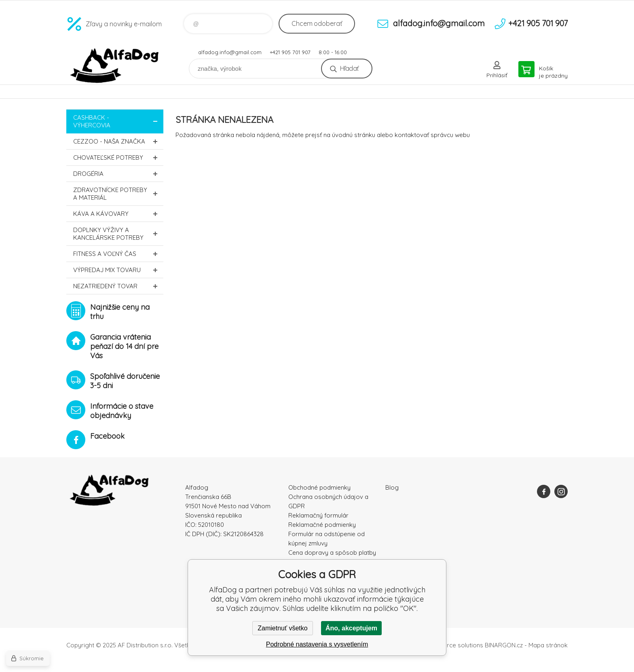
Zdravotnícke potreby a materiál (118, 194)
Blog (392, 487)
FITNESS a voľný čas (118, 254)
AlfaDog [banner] (115, 66)
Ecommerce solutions (453, 645)
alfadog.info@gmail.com (230, 52)
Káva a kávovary (118, 214)
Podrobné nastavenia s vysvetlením (317, 644)
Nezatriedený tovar (118, 286)
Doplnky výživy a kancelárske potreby (118, 234)
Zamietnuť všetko (282, 628)
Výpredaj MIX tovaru (118, 270)
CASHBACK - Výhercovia (118, 121)
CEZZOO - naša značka (118, 141)
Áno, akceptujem (351, 628)
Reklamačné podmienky (322, 525)
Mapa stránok (548, 645)
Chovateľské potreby (118, 157)
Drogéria (118, 174)
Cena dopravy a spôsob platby (332, 553)
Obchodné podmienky (319, 487)
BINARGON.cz (504, 645)
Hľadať (349, 68)
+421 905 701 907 (290, 52)
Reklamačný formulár (318, 515)
